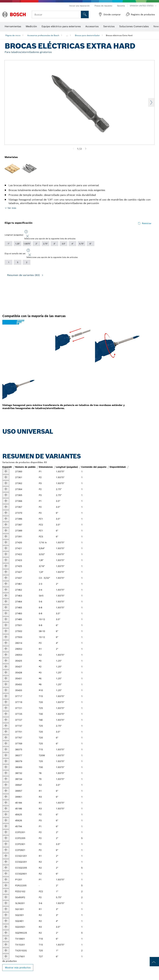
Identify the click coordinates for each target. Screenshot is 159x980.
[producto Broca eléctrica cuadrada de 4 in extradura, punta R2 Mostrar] (6, 921)
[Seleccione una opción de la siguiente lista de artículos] (26, 232)
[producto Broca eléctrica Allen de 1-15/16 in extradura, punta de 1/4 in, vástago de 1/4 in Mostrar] (6, 572)
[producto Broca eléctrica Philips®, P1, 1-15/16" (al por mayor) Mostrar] (6, 471)
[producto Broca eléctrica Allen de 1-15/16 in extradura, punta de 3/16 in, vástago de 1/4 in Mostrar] (6, 566)
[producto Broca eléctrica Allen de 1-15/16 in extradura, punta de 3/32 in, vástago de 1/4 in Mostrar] (6, 554)
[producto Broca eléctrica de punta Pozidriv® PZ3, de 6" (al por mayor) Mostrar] (6, 537)
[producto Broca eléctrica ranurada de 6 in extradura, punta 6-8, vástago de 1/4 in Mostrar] (6, 625)
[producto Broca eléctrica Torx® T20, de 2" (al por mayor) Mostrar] (6, 702)
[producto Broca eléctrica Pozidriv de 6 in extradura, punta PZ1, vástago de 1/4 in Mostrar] (6, 531)
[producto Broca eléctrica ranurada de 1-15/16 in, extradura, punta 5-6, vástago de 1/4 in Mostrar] (6, 903)
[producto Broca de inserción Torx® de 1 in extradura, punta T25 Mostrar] (6, 951)
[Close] (27, 236)
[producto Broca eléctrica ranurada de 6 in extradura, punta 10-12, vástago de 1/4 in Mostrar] (6, 637)
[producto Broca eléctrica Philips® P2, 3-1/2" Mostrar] (6, 844)
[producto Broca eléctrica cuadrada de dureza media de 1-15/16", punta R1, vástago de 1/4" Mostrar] (6, 803)
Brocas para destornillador (87, 35)
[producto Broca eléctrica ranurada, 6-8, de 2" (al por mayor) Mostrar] (6, 608)
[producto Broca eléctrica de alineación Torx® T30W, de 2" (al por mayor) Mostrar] (6, 767)
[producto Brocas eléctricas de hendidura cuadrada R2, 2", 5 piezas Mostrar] (6, 868)
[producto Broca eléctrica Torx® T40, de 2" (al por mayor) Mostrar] (6, 720)
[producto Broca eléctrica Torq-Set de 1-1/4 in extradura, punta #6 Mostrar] (6, 678)
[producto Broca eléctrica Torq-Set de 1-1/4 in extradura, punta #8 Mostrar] (6, 684)
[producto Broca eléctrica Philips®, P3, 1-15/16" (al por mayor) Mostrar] (6, 483)
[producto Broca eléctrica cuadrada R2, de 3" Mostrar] (6, 915)
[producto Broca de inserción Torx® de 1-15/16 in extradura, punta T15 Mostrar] (6, 945)
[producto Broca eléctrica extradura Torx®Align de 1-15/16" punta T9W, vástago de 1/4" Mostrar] (6, 779)
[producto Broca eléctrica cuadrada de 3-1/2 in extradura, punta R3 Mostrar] (6, 927)
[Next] (86, 149)
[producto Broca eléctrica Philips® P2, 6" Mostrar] (6, 850)
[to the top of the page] (154, 962)
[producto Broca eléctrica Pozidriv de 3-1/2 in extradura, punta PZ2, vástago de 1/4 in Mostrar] (6, 525)
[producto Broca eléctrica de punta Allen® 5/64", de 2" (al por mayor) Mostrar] (6, 548)
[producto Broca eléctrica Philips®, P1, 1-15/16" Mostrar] (6, 880)
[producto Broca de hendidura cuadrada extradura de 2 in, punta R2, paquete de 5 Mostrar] (6, 933)
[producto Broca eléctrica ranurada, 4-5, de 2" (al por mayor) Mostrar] (6, 596)
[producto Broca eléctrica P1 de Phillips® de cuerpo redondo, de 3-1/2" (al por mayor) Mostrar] (6, 501)
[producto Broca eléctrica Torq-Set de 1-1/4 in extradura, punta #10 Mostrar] (6, 690)
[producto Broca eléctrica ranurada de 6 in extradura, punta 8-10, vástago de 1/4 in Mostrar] (6, 631)
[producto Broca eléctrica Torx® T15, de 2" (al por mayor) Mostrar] (6, 696)
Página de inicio (13, 35)
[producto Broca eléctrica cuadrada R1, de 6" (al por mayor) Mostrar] (6, 791)
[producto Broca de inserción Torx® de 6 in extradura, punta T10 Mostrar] (6, 939)
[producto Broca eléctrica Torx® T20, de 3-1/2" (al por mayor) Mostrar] (6, 732)
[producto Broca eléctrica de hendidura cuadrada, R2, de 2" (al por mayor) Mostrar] (6, 655)
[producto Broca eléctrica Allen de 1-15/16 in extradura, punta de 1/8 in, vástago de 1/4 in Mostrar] (6, 560)
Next (151, 102)
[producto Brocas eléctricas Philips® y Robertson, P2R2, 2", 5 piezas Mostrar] (6, 886)
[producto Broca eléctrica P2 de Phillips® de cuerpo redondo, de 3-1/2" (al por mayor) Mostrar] (6, 507)
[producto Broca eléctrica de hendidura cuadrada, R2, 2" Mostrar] (6, 862)
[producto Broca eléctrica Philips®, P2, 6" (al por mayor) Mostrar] (6, 513)
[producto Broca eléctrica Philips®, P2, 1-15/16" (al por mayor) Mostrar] (6, 477)
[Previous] (73, 149)
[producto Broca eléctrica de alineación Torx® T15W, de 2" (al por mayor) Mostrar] (6, 749)
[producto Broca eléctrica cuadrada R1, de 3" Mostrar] (6, 909)
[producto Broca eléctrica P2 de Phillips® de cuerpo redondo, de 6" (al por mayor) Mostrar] (6, 815)
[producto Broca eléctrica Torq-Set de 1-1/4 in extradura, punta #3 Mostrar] (6, 673)
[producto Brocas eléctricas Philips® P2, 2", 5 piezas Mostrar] (6, 838)
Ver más (12, 208)
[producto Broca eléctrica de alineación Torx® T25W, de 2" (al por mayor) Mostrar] (6, 761)
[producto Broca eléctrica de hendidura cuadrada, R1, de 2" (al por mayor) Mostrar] (6, 649)
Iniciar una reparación (79, 6)
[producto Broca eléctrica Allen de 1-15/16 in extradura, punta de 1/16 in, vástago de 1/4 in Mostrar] (6, 542)
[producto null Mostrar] (6, 584)
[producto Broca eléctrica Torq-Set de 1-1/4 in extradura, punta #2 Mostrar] (6, 667)
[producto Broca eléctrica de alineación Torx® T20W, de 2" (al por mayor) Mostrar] (6, 755)
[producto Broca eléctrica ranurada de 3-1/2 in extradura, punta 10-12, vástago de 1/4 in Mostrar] (6, 619)
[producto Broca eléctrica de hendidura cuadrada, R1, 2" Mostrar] (6, 856)
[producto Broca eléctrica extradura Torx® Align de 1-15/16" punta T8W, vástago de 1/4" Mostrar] (6, 773)
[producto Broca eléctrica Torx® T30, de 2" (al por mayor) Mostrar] (6, 714)
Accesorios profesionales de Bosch (43, 35)
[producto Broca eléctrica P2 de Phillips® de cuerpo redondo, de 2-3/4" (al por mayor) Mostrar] (6, 489)
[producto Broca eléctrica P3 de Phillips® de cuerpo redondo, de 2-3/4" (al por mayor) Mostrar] (6, 495)
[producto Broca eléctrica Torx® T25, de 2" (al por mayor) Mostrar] (6, 708)
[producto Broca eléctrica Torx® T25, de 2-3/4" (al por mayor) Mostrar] (6, 726)
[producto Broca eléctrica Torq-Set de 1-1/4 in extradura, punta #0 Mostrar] (6, 661)
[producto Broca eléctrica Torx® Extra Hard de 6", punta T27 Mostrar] (6, 956)
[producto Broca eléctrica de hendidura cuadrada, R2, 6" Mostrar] (6, 874)
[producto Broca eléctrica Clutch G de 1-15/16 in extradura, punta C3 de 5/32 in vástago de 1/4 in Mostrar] (6, 578)
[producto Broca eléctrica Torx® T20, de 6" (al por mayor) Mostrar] (6, 738)
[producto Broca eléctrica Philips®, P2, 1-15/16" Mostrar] (6, 832)
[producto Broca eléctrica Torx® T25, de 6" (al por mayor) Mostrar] (6, 744)
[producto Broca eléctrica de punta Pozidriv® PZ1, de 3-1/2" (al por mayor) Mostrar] (6, 519)
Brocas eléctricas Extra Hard (119, 35)
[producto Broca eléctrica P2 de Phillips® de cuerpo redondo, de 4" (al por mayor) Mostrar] (6, 643)
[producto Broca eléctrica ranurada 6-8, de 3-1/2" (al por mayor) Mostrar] (6, 613)
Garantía (121, 6)
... (67, 35)
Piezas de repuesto (103, 6)
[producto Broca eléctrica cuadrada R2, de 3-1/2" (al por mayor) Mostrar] (6, 785)
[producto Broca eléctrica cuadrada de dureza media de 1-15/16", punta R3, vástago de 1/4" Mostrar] (6, 809)
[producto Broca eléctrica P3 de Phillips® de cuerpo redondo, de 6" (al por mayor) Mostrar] (6, 820)
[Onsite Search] (85, 14)
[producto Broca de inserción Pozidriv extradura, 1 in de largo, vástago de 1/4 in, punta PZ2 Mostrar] (6, 891)
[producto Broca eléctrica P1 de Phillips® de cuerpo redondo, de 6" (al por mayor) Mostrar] (6, 826)
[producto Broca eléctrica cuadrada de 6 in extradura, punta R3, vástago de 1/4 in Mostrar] (6, 797)
